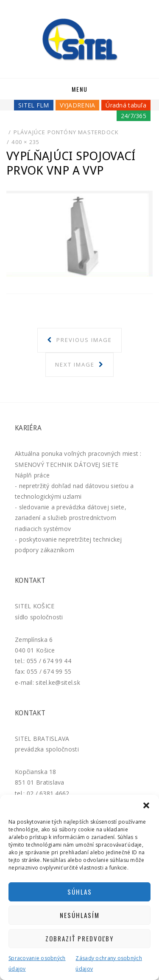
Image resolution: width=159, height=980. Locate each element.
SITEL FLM (34, 105)
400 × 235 (25, 142)
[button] (146, 805)
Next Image (76, 364)
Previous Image (83, 340)
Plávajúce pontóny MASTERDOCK (66, 132)
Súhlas (80, 892)
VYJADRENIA (78, 105)
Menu (80, 89)
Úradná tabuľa (126, 105)
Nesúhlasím (80, 915)
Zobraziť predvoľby (79, 938)
